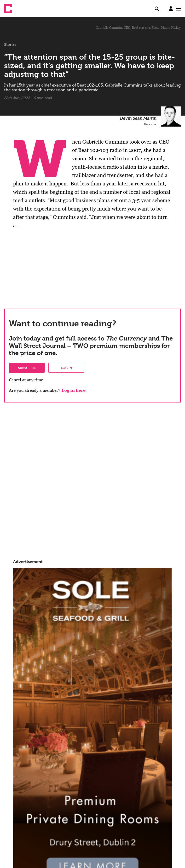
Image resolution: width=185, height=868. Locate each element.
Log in (66, 368)
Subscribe (27, 368)
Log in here (73, 390)
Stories (10, 44)
